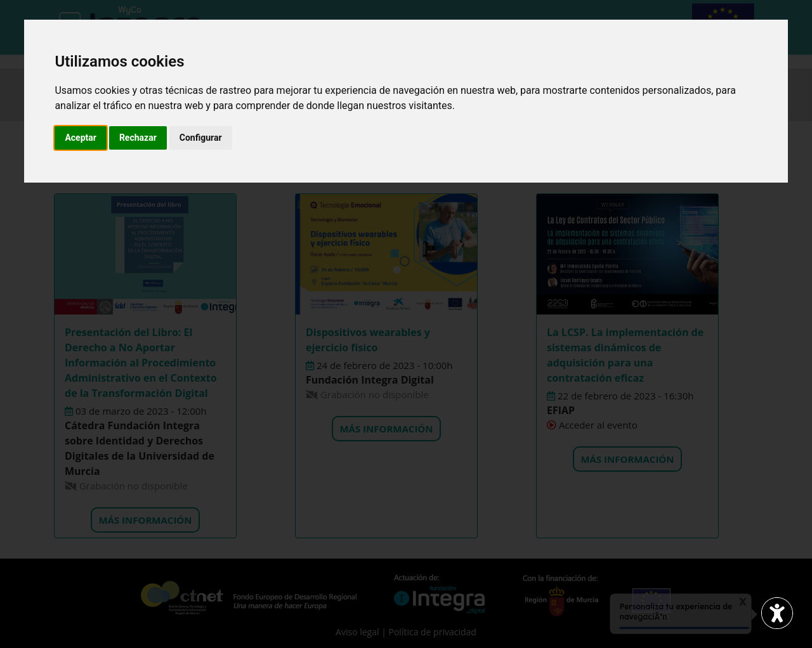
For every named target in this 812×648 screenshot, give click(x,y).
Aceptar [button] (81, 138)
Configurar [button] (201, 138)
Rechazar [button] (138, 138)
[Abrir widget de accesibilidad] (777, 613)
